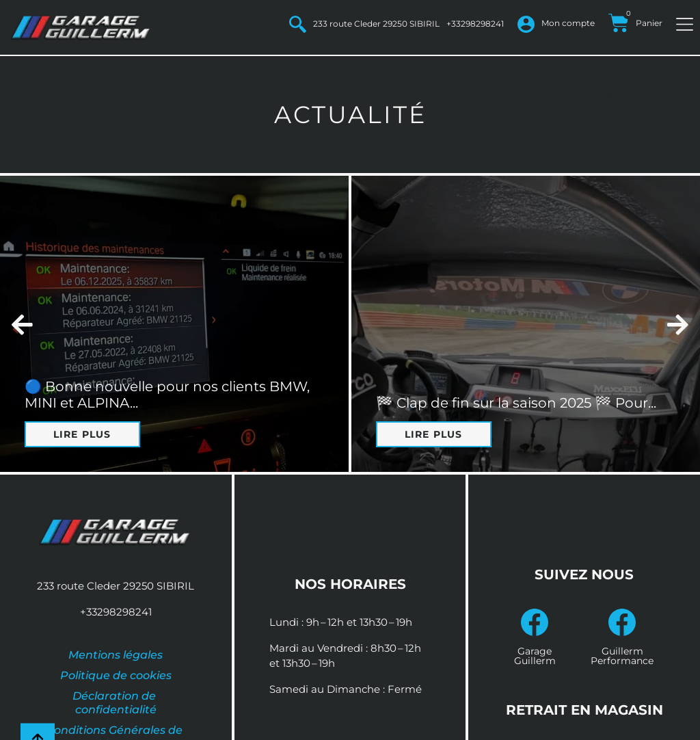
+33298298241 (475, 24)
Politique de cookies (116, 675)
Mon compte (568, 23)
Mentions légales (116, 655)
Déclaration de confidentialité (116, 703)
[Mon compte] (526, 24)
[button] (22, 324)
